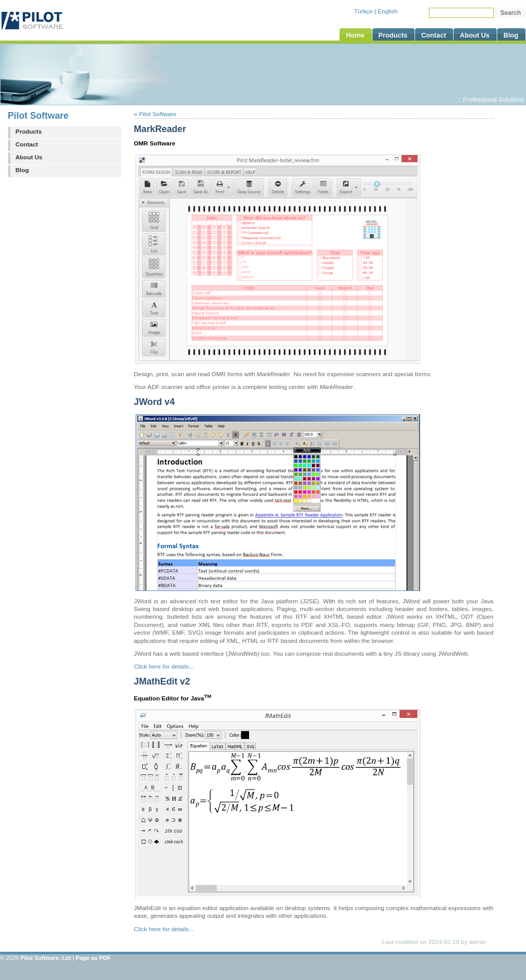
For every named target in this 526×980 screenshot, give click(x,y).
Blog (22, 170)
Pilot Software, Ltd (46, 958)
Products (29, 132)
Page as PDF (93, 958)
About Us (29, 157)
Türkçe (363, 11)
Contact (27, 144)
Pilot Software (38, 116)
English (388, 11)
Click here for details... (164, 667)
